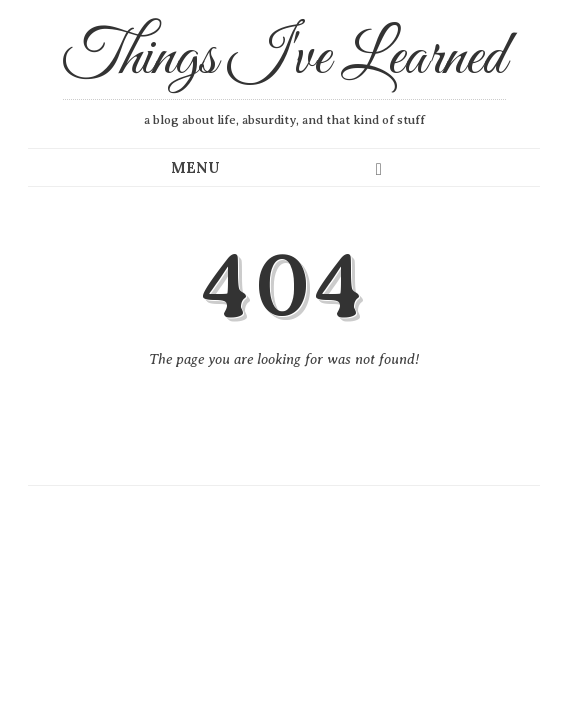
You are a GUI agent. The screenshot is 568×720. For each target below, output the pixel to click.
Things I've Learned (284, 59)
